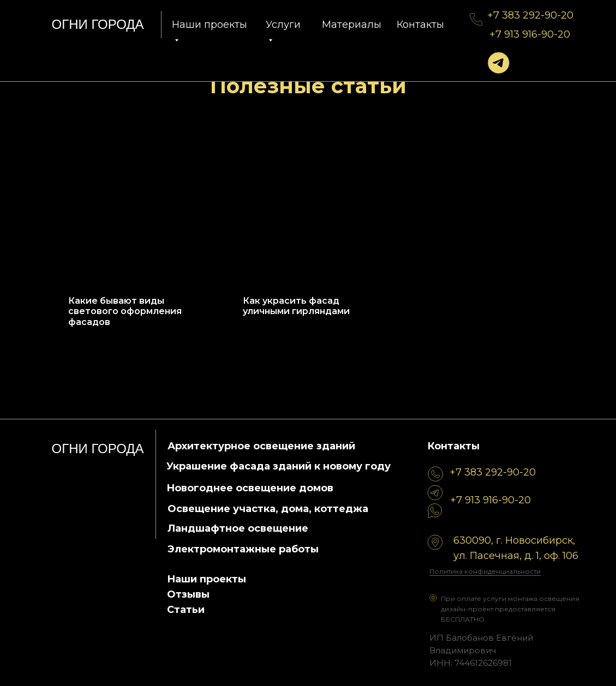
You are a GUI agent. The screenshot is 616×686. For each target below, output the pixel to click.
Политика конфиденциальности (485, 571)
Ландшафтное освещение (238, 528)
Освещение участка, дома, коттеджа (268, 509)
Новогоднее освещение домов (250, 488)
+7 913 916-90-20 (530, 34)
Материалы (352, 25)
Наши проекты (207, 579)
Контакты (420, 25)
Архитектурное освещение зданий (261, 446)
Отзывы (188, 594)
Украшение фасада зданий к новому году (279, 466)
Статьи (186, 610)
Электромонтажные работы (243, 549)
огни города (98, 24)
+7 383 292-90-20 (530, 15)
